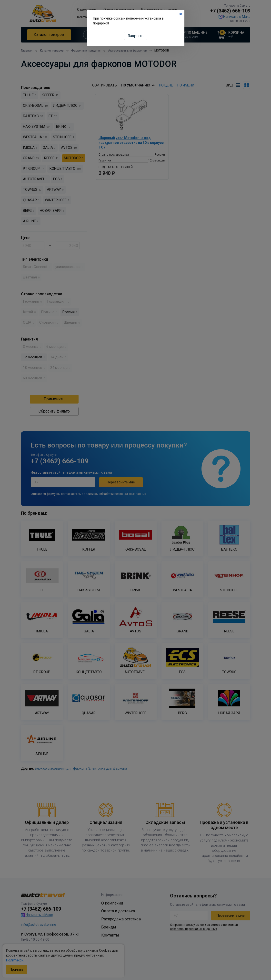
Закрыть (136, 36)
